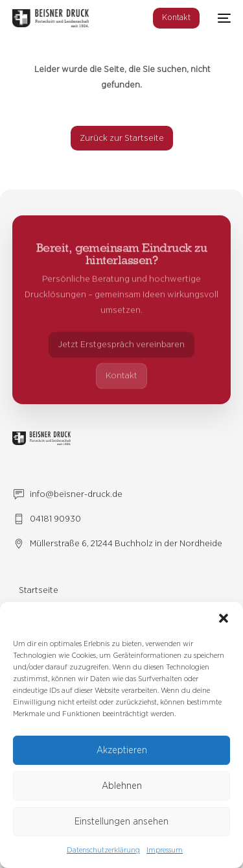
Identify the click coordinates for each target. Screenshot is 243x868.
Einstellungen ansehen (121, 822)
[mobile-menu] (222, 18)
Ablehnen (122, 786)
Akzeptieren (122, 750)
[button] (224, 618)
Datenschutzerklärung (103, 850)
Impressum (165, 850)
